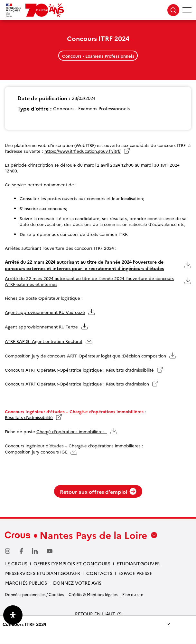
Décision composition (145, 356)
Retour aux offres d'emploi (98, 492)
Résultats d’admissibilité (130, 370)
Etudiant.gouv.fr (138, 563)
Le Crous (16, 563)
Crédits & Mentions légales (93, 594)
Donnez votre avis (77, 583)
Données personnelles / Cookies (34, 594)
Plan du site (133, 594)
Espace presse (135, 573)
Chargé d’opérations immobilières (72, 431)
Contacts (99, 573)
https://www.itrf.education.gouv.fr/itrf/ (83, 151)
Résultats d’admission (127, 384)
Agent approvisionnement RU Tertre (41, 327)
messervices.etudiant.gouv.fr (43, 573)
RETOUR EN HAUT (95, 614)
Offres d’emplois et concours (72, 563)
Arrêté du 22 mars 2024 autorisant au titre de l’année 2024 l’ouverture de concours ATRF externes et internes (89, 281)
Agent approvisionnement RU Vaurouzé (45, 312)
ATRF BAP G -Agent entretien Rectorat (44, 341)
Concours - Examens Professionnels (98, 56)
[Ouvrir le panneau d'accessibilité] (13, 615)
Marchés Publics (26, 583)
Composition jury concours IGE (36, 452)
